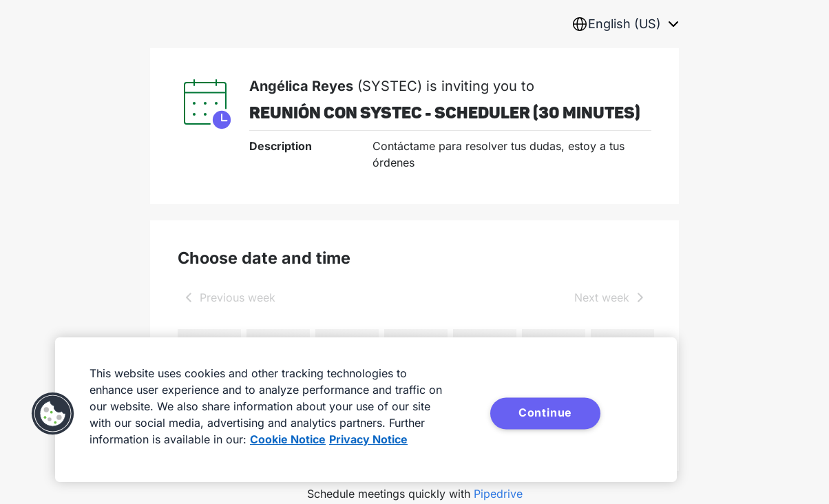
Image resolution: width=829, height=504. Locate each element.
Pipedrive (498, 494)
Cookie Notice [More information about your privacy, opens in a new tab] (288, 439)
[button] (53, 414)
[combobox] (625, 24)
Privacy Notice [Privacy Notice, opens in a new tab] (368, 439)
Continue (545, 412)
